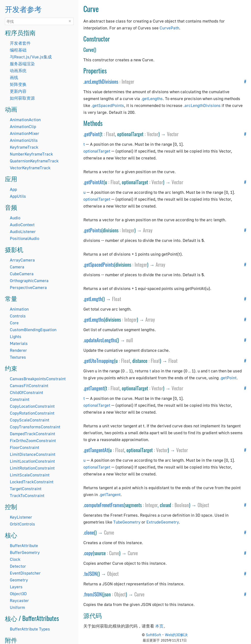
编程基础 (18, 50)
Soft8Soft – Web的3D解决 (167, 635)
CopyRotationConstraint (32, 413)
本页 (159, 626)
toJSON (91, 574)
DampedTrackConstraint (32, 434)
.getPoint (228, 378)
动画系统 (18, 71)
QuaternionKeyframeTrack (34, 161)
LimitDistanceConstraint (33, 454)
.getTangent (110, 494)
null (130, 340)
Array (148, 230)
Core (14, 323)
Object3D (18, 594)
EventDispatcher (25, 573)
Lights (16, 336)
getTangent (94, 388)
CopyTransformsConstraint (35, 427)
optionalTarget (97, 151)
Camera (17, 267)
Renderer (18, 350)
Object (203, 505)
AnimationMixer (25, 133)
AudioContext (22, 225)
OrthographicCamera (29, 281)
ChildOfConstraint (26, 392)
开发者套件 (20, 43)
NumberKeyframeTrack (31, 154)
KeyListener (21, 517)
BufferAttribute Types (30, 629)
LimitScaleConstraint (30, 475)
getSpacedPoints (99, 264)
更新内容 (18, 91)
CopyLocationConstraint (32, 406)
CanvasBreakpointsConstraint (38, 379)
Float (110, 134)
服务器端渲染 (22, 64)
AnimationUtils (24, 140)
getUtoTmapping (99, 361)
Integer (128, 81)
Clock (15, 559)
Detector (18, 566)
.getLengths (152, 99)
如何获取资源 (22, 98)
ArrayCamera (22, 260)
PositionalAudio (25, 238)
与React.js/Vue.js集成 (31, 57)
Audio (15, 218)
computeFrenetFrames (104, 505)
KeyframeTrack (24, 147)
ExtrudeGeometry (163, 522)
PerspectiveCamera (28, 287)
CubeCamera (22, 274)
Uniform (17, 607)
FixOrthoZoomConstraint (33, 440)
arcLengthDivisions (101, 81)
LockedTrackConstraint (32, 482)
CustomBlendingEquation (33, 330)
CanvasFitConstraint (29, 386)
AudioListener (23, 231)
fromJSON (93, 594)
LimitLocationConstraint (32, 461)
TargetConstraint (26, 489)
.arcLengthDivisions (202, 105)
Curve (109, 532)
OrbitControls (22, 524)
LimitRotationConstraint (32, 468)
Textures (18, 357)
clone (89, 532)
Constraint (20, 399)
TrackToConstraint (27, 495)
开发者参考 (23, 9)
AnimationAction (25, 120)
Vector (153, 134)
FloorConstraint (25, 447)
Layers (16, 587)
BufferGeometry (25, 552)
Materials (19, 343)
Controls (18, 316)
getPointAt (94, 182)
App (13, 189)
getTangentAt (96, 450)
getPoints (93, 230)
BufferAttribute (24, 545)
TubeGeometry (127, 522)
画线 (14, 77)
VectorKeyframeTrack (30, 168)
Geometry (19, 580)
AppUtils (18, 196)
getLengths (94, 319)
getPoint (92, 134)
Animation (19, 309)
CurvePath (169, 28)
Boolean (182, 505)
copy (88, 553)
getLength (93, 299)
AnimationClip (23, 126)
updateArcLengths (100, 340)
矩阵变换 (18, 84)
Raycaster (19, 600)
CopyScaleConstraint (30, 420)
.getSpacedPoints (108, 105)
